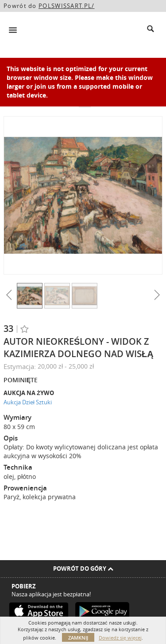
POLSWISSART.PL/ (67, 6)
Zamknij (78, 638)
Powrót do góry (83, 569)
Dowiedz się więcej (120, 638)
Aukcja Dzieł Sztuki (28, 402)
